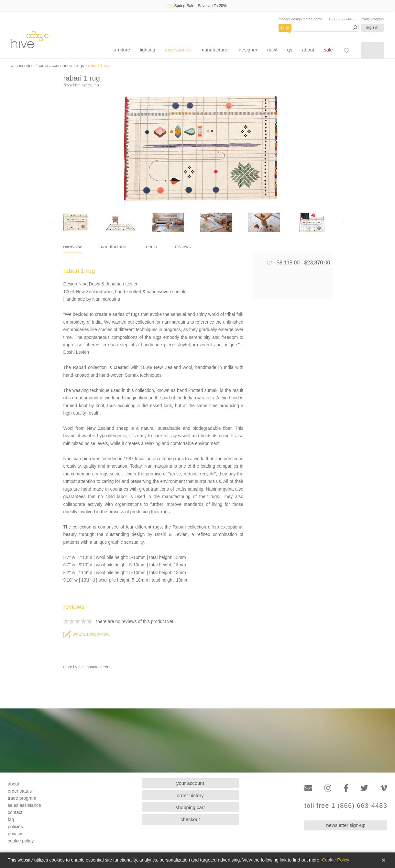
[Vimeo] (384, 788)
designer (248, 50)
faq (11, 819)
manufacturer (214, 50)
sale (328, 50)
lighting (148, 50)
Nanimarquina (86, 85)
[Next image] (345, 222)
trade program (373, 19)
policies (15, 827)
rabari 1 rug (99, 66)
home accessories (55, 66)
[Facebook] (346, 788)
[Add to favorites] (269, 263)
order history (190, 795)
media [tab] (151, 247)
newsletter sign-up (346, 825)
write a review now (86, 634)
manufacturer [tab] (113, 247)
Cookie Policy (336, 860)
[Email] (308, 788)
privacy (15, 834)
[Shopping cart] (372, 50)
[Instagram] (328, 788)
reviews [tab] (183, 247)
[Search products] (326, 28)
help (285, 28)
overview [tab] (73, 247)
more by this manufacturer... (88, 667)
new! (272, 50)
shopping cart (190, 807)
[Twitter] (364, 788)
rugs (80, 66)
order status (20, 791)
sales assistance (24, 805)
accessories (178, 50)
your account (190, 783)
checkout (190, 819)
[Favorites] (346, 50)
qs (290, 50)
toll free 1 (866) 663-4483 (346, 806)
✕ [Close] (384, 860)
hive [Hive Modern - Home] (30, 39)
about (308, 50)
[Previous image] (52, 222)
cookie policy (21, 841)
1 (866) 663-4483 (342, 19)
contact (15, 812)
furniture (121, 50)
